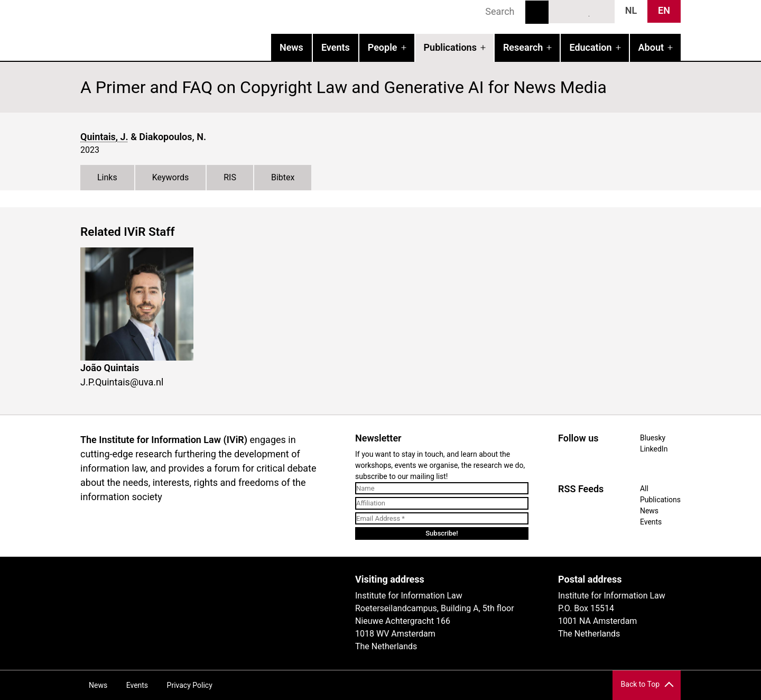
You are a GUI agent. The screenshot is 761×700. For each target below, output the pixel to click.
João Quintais (110, 368)
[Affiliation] (442, 503)
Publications (450, 47)
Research (523, 47)
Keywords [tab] (171, 177)
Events (336, 47)
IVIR (216, 30)
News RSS (601, 11)
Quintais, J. (104, 137)
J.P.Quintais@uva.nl (122, 382)
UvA (203, 583)
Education (590, 47)
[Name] (442, 489)
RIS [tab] (230, 177)
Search (537, 12)
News (291, 47)
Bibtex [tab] (283, 177)
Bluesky (562, 11)
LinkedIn (582, 11)
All (644, 489)
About (651, 47)
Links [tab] (107, 177)
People (383, 47)
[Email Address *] (442, 519)
